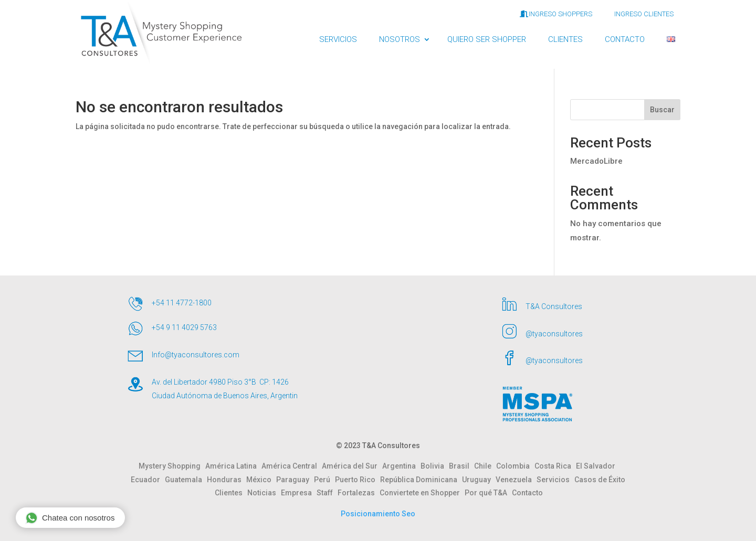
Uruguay (479, 480)
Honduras (227, 480)
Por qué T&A (488, 493)
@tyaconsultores (554, 334)
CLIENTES (565, 39)
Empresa (299, 493)
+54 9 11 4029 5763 (184, 327)
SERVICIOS (338, 39)
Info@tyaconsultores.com (196, 355)
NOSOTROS (400, 39)
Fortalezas (359, 493)
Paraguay (295, 480)
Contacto (527, 493)
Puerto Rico (358, 480)
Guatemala (186, 480)
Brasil (461, 466)
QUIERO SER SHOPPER (487, 39)
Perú (324, 480)
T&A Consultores (554, 306)
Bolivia (435, 466)
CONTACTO (625, 39)
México (261, 480)
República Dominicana (421, 480)
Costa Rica (555, 466)
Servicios (555, 480)
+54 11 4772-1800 (182, 303)
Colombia (515, 466)
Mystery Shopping (172, 466)
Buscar (662, 110)
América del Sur (352, 466)
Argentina (401, 466)
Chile (485, 466)
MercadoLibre (596, 161)
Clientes (231, 493)
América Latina (233, 466)
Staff (327, 493)
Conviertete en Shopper (422, 493)
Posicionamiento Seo (378, 514)
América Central (292, 466)
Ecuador (148, 480)
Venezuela (516, 480)
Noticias (264, 493)
